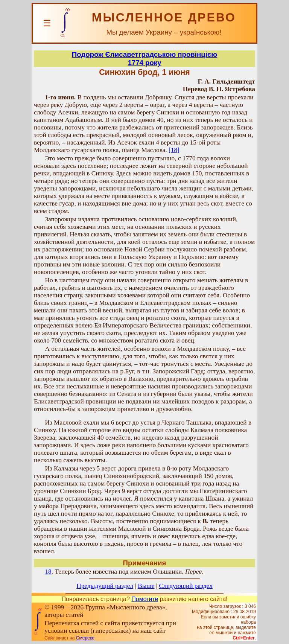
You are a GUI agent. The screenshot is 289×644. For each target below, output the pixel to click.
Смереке (85, 638)
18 (48, 572)
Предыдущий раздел (105, 586)
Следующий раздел (186, 586)
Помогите (145, 599)
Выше (146, 586)
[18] (174, 150)
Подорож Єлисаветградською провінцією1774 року (144, 59)
